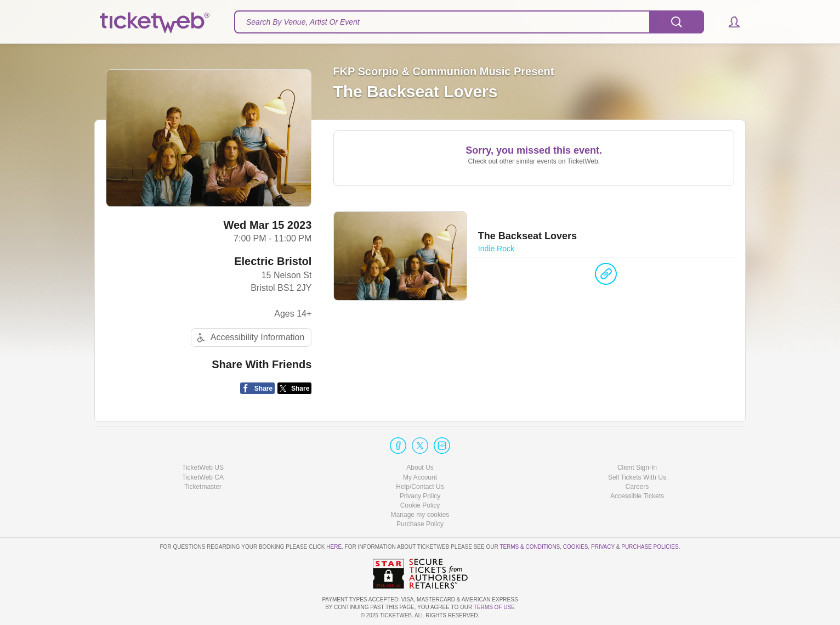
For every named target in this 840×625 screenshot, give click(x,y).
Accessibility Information (249, 338)
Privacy (603, 547)
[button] (729, 22)
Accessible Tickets (637, 496)
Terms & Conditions (530, 547)
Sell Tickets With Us (637, 477)
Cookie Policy (420, 505)
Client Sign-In (637, 468)
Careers (637, 487)
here (334, 547)
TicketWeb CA (203, 477)
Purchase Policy (420, 524)
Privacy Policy (420, 496)
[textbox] (469, 22)
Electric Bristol (273, 261)
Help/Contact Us (420, 487)
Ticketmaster (203, 487)
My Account (420, 477)
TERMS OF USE (494, 607)
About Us (420, 468)
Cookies (576, 547)
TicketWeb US (203, 468)
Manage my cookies (420, 515)
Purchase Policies (650, 547)
